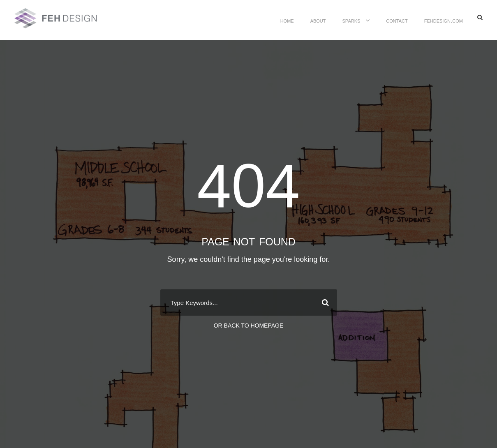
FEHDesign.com (444, 20)
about (318, 20)
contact (397, 20)
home (287, 20)
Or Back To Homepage (249, 326)
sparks (351, 20)
